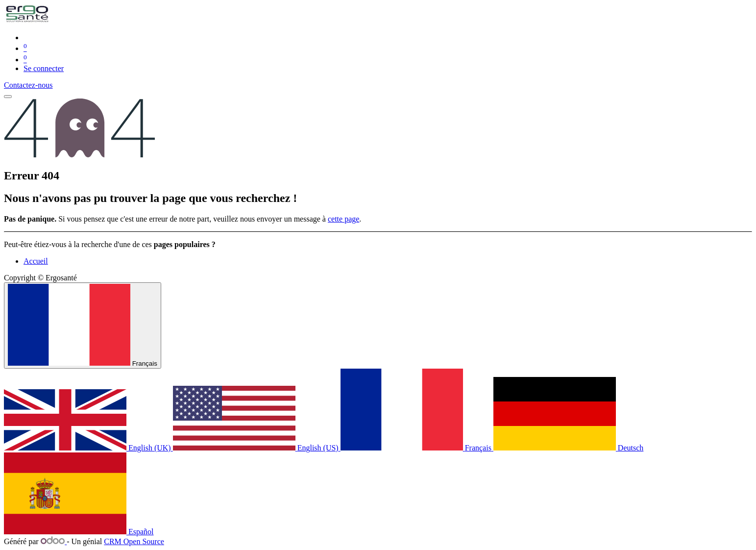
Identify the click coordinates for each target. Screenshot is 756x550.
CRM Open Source (134, 541)
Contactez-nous (28, 85)
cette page (343, 219)
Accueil (36, 261)
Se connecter (44, 68)
